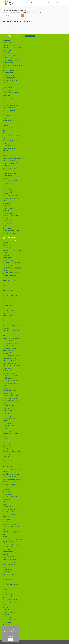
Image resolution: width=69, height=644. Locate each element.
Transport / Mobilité (8, 184)
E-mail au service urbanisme (10, 160)
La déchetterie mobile (8, 175)
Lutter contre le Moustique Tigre (11, 92)
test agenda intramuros (9, 190)
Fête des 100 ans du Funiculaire (11, 197)
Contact (5, 84)
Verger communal (7, 82)
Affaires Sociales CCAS (8, 147)
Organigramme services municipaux (12, 122)
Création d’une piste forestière (11, 74)
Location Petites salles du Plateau (11, 104)
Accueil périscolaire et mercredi (11, 140)
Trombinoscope (7, 205)
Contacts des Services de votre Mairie (12, 152)
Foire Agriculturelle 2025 (9, 222)
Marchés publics (7, 54)
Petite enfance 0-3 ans (9, 170)
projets (5, 132)
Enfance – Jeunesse (8, 165)
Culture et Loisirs (7, 212)
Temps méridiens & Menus (10, 145)
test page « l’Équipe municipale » (11, 192)
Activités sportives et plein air (10, 195)
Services (5, 235)
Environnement (7, 85)
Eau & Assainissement (8, 164)
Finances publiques (8, 51)
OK (11, 639)
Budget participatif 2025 (9, 46)
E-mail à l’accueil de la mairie (10, 157)
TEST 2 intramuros (8, 189)
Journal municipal (7, 115)
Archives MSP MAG (8, 112)
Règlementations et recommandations (12, 134)
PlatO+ (5, 119)
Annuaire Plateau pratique (9, 208)
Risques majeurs (7, 95)
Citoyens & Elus (7, 42)
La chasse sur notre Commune (10, 89)
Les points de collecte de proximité (12, 172)
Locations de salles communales (11, 105)
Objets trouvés (7, 227)
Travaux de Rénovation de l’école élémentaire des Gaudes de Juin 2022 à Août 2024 (12, 66)
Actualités (6, 39)
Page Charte (6, 125)
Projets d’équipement (8, 57)
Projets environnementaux (10, 72)
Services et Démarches (9, 137)
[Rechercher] (13, 15)
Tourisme (6, 194)
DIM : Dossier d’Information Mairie (11, 79)
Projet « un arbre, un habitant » (11, 80)
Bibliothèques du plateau (9, 214)
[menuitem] (8, 3)
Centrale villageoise (8, 87)
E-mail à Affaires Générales (10, 155)
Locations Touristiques (9, 202)
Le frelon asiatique (8, 90)
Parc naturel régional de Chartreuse (12, 94)
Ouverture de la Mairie (9, 124)
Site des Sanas (7, 204)
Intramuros (6, 114)
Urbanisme (6, 185)
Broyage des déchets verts (10, 174)
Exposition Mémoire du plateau (11, 215)
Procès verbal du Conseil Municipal (11, 55)
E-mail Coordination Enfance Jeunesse (12, 162)
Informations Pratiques (9, 142)
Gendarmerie (6, 217)
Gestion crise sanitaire (9, 99)
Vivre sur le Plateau (8, 207)
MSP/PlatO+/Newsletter (9, 110)
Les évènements (7, 218)
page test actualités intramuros (11, 120)
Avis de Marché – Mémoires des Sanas (12, 59)
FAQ (4, 97)
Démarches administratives (10, 154)
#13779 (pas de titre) (8, 220)
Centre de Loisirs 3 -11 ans (10, 169)
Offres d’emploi (7, 228)
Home (5, 100)
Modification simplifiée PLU (10, 187)
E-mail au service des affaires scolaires (12, 159)
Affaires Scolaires (7, 139)
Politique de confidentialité (10, 129)
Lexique (5, 225)
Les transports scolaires (9, 144)
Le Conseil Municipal (8, 52)
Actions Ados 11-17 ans (9, 167)
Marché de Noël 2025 (8, 223)
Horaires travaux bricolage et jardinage (12, 135)
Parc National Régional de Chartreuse (12, 127)
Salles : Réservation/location (10, 233)
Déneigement (7, 41)
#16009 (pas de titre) (8, 44)
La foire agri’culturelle (8, 102)
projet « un (6, 130)
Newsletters (6, 117)
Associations (6, 210)
